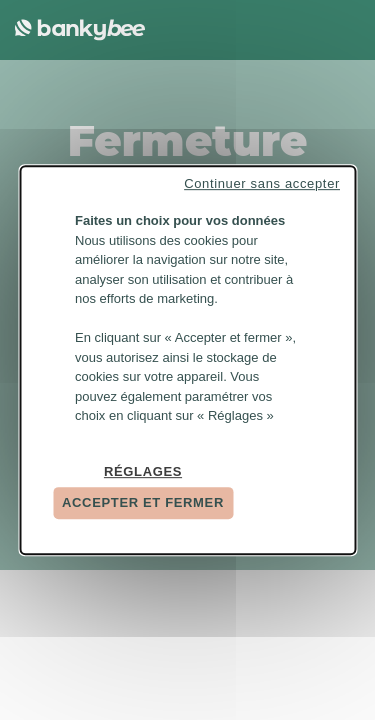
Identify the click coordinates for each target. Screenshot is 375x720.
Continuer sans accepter (262, 183)
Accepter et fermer (143, 502)
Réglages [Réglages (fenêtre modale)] (143, 471)
